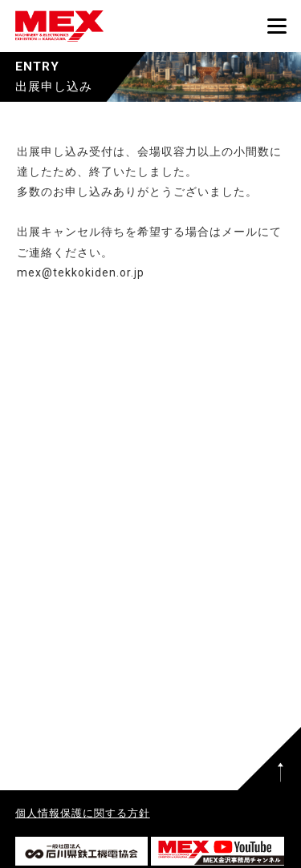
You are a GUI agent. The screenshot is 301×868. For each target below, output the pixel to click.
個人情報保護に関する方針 (83, 813)
